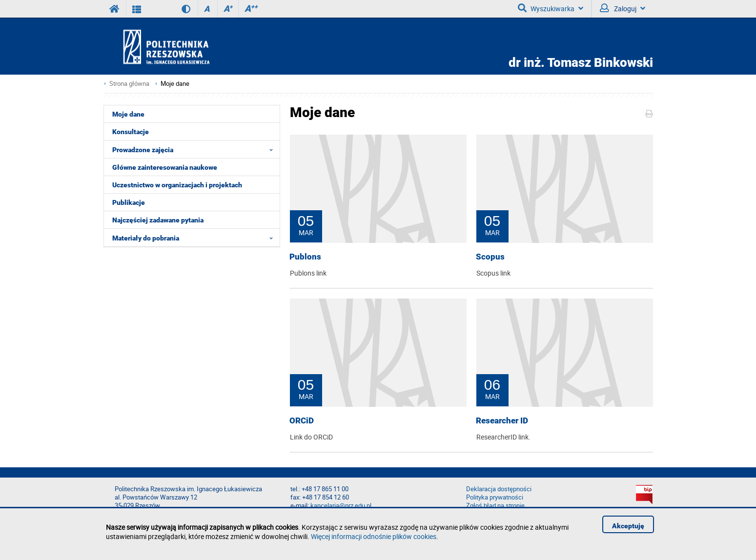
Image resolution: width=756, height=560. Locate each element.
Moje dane (175, 84)
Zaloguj (623, 8)
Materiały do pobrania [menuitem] (195, 238)
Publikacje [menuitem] (129, 202)
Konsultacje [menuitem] (131, 132)
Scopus (490, 257)
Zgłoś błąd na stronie (495, 506)
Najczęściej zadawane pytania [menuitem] (158, 220)
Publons (305, 257)
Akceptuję (628, 526)
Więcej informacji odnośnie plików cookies (374, 536)
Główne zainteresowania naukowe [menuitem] (165, 167)
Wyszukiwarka (551, 8)
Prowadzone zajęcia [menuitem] (195, 149)
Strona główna (129, 84)
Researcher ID (502, 420)
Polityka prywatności (495, 497)
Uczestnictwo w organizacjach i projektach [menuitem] (177, 185)
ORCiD (302, 420)
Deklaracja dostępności (499, 489)
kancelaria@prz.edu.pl (341, 506)
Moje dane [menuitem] (128, 114)
